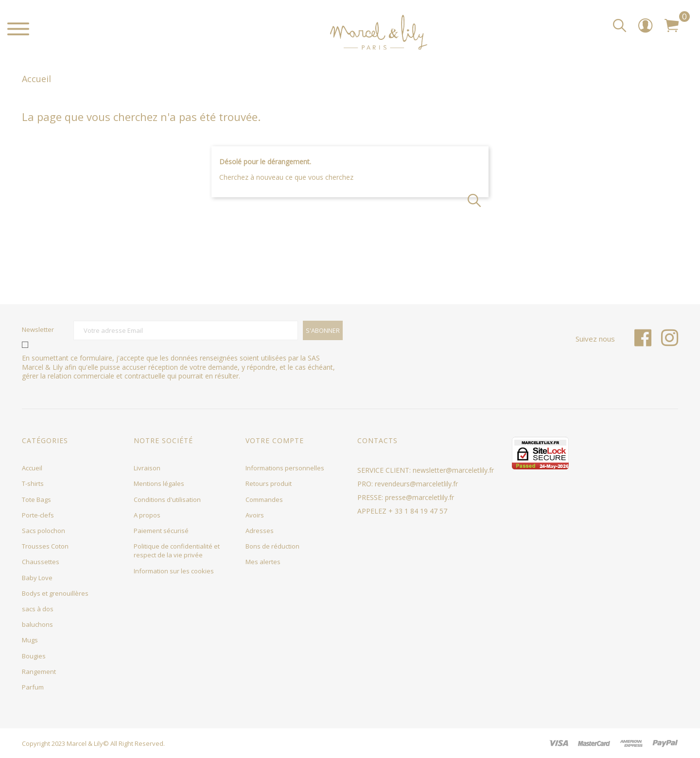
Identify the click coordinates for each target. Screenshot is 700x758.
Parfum (33, 687)
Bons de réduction (272, 546)
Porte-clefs (38, 515)
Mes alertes (263, 562)
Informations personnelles (285, 468)
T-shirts (33, 483)
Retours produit (269, 483)
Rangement (39, 672)
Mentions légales (159, 483)
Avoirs (255, 515)
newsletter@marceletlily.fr (453, 470)
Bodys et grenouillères (55, 593)
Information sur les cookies (174, 571)
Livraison (147, 468)
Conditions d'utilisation (167, 500)
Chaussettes (41, 562)
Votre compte (275, 440)
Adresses (260, 531)
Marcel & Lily (85, 743)
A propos (147, 515)
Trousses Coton (45, 546)
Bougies (34, 656)
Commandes (264, 500)
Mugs (30, 640)
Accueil (32, 468)
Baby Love (37, 578)
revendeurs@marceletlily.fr (416, 484)
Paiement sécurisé (161, 531)
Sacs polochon (44, 531)
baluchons (37, 624)
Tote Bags (36, 500)
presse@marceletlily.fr (420, 497)
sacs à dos (38, 609)
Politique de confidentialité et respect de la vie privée (177, 551)
